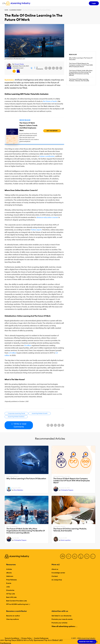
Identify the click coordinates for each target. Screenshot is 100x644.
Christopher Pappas (67, 490)
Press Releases (11, 580)
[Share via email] (57, 68)
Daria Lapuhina (66, 540)
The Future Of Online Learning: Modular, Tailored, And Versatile (79, 80)
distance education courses (47, 217)
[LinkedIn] (75, 556)
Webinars (10, 576)
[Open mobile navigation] (4, 3)
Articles (9, 569)
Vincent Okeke (19, 64)
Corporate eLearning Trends (16, 413)
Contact (55, 576)
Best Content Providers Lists (17, 601)
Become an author (13, 616)
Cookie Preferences (41, 638)
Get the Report (52, 131)
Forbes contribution (47, 156)
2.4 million (12, 353)
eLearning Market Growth (40, 413)
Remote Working (12, 527)
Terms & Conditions (12, 638)
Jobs (8, 587)
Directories (10, 590)
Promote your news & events (62, 619)
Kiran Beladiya (18, 490)
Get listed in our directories (61, 616)
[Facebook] (63, 556)
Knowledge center (58, 573)
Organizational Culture (62, 476)
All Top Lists (11, 594)
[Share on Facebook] (46, 68)
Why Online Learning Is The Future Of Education (81, 59)
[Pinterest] (87, 556)
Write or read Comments (19, 425)
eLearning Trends (59, 527)
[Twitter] (69, 556)
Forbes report (36, 230)
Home (6, 10)
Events (9, 583)
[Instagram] (93, 556)
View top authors (12, 619)
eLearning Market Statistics (16, 417)
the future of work (50, 101)
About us (55, 569)
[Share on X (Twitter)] (50, 68)
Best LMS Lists (11, 597)
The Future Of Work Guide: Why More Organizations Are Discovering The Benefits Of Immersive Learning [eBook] (81, 73)
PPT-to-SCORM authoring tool (18, 604)
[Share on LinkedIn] (53, 68)
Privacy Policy (27, 638)
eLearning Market (15, 10)
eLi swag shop (57, 580)
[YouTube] (81, 556)
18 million (28, 345)
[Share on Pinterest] (61, 68)
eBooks (9, 573)
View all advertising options (64, 626)
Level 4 (9, 68)
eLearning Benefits (13, 476)
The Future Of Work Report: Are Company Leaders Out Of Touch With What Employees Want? (81, 65)
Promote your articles (59, 623)
